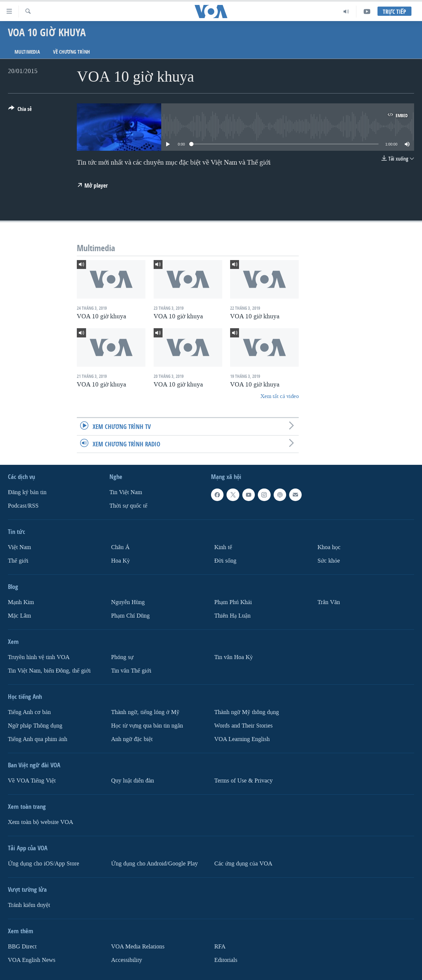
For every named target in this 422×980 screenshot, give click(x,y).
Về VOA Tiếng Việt (32, 781)
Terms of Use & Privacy (243, 781)
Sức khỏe (329, 561)
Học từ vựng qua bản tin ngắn (147, 726)
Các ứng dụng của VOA (243, 864)
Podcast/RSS (23, 506)
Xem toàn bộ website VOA (41, 822)
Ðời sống (225, 561)
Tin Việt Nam (126, 492)
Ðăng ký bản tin (27, 492)
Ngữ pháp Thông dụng (35, 726)
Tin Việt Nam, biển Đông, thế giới (49, 671)
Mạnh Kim (21, 602)
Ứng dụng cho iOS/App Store (44, 864)
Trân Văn (329, 602)
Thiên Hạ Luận (232, 616)
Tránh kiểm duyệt (29, 905)
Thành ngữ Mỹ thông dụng (247, 712)
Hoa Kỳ (121, 561)
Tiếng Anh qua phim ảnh (38, 739)
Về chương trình (72, 52)
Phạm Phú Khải (233, 602)
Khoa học (329, 547)
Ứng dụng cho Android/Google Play (154, 864)
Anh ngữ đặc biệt (132, 739)
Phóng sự (122, 657)
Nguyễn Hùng (128, 602)
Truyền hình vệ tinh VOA (39, 657)
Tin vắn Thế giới (131, 671)
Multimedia (27, 52)
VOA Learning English (242, 739)
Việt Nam (19, 547)
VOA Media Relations (138, 947)
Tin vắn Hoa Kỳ (234, 657)
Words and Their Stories (243, 726)
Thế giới (18, 561)
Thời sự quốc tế (128, 506)
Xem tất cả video (280, 396)
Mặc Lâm (19, 616)
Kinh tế (223, 547)
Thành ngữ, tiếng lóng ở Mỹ (145, 712)
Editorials (226, 960)
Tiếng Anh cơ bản (29, 712)
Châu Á (120, 547)
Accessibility (127, 960)
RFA (220, 947)
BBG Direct (22, 947)
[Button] (20, 110)
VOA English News (32, 960)
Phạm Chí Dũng (130, 616)
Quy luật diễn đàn (133, 781)
